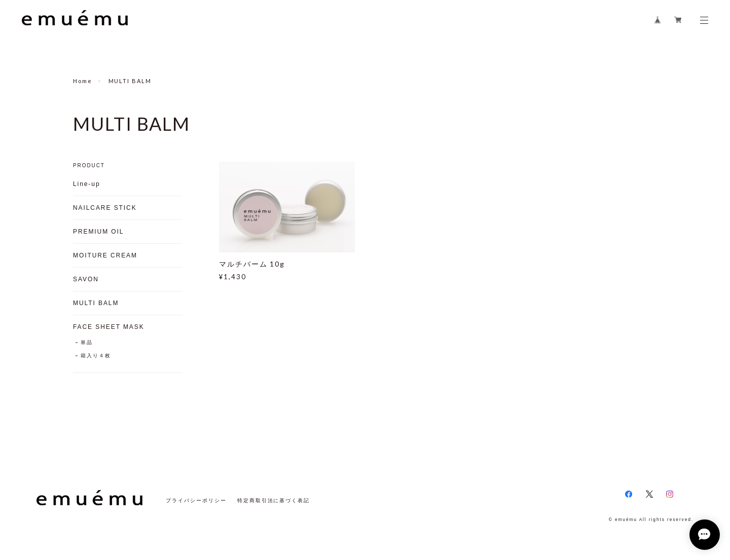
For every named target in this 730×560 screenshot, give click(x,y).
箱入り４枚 (96, 356)
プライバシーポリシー (196, 500)
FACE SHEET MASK (109, 327)
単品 (87, 342)
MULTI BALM (96, 303)
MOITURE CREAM (105, 255)
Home (83, 81)
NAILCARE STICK (105, 208)
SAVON (86, 279)
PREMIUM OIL (98, 232)
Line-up (86, 184)
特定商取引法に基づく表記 (273, 500)
